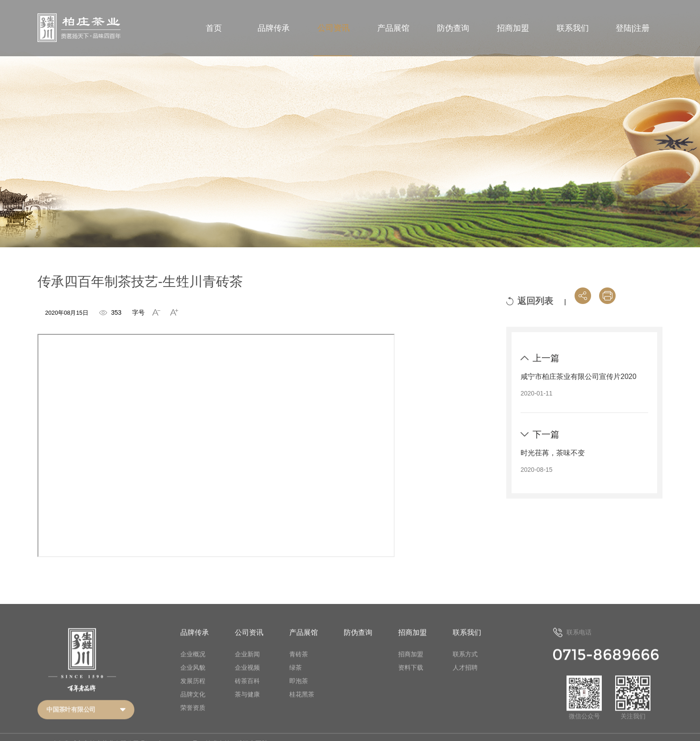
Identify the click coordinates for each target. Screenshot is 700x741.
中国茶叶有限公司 (71, 721)
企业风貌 (193, 679)
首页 (214, 28)
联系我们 (573, 28)
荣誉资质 (193, 719)
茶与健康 (247, 705)
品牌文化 (193, 705)
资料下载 (411, 679)
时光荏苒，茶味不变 (553, 453)
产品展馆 (393, 28)
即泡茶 (299, 692)
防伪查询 (453, 28)
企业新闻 (247, 665)
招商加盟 (513, 28)
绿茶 (296, 679)
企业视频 (247, 679)
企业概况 (193, 665)
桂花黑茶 (302, 705)
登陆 (624, 28)
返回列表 (535, 301)
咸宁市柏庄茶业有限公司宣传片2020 (579, 377)
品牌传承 (274, 28)
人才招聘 (465, 679)
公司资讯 (333, 28)
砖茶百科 (247, 692)
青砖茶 (299, 665)
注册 (642, 28)
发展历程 (193, 692)
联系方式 (465, 665)
